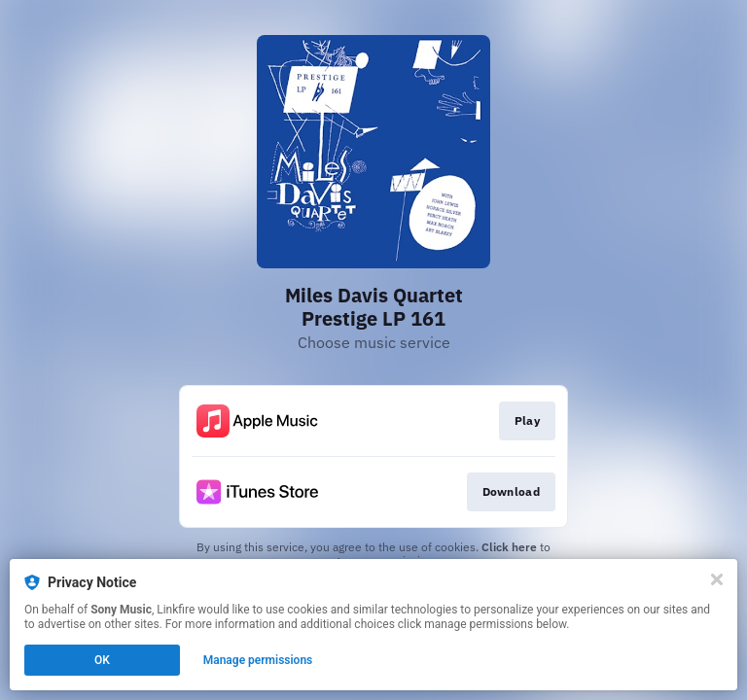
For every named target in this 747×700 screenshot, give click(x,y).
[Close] (717, 579)
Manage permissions (258, 660)
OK (102, 660)
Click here (509, 547)
